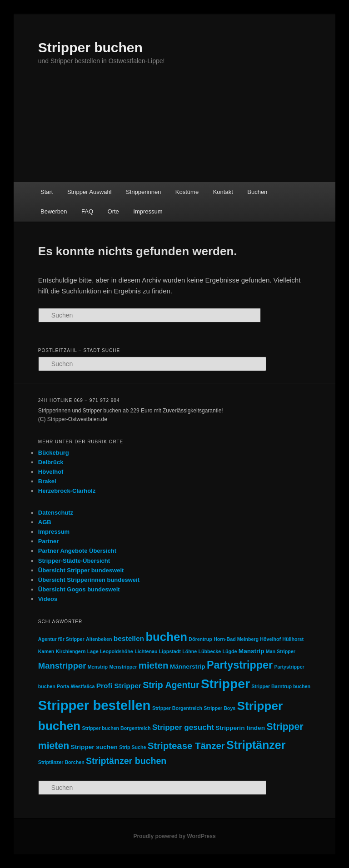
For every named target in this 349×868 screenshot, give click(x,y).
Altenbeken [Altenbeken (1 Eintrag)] (99, 639)
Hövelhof (51, 472)
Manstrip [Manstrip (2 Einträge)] (252, 651)
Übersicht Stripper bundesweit (81, 570)
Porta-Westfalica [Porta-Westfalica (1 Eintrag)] (76, 686)
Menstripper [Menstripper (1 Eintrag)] (123, 667)
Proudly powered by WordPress (174, 836)
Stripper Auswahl (90, 192)
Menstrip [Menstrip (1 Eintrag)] (98, 667)
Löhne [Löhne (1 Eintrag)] (189, 651)
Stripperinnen (143, 192)
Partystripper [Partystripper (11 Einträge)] (240, 665)
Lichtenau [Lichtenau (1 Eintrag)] (146, 651)
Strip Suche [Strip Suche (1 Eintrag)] (132, 747)
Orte (113, 211)
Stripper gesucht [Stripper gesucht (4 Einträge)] (183, 727)
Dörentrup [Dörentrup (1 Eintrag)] (200, 639)
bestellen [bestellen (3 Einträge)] (129, 638)
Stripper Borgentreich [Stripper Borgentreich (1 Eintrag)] (177, 708)
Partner (49, 541)
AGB (45, 522)
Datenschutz (56, 513)
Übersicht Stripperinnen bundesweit (89, 580)
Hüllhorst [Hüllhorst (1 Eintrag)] (293, 639)
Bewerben (54, 211)
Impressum (148, 211)
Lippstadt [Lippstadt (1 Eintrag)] (170, 651)
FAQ (87, 211)
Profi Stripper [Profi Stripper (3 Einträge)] (119, 686)
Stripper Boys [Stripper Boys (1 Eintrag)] (219, 708)
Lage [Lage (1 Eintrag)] (93, 651)
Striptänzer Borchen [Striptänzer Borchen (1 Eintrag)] (61, 762)
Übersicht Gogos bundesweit (79, 589)
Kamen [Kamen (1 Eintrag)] (46, 651)
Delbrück (51, 462)
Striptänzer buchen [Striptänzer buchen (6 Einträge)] (126, 761)
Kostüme (187, 192)
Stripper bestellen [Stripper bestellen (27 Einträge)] (95, 705)
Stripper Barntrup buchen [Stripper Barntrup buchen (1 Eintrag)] (281, 686)
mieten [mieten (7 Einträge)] (154, 665)
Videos (48, 599)
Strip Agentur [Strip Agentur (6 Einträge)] (171, 685)
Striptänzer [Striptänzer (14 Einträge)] (256, 745)
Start (47, 192)
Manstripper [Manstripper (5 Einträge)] (62, 666)
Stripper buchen (90, 47)
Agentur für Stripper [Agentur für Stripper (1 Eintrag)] (61, 639)
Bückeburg (54, 453)
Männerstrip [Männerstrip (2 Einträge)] (188, 667)
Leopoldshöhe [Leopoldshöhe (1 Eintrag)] (117, 651)
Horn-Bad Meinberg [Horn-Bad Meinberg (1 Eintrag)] (236, 639)
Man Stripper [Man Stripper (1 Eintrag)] (281, 651)
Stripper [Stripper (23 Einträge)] (225, 684)
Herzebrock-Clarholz (67, 491)
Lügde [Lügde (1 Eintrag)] (230, 651)
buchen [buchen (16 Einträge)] (166, 637)
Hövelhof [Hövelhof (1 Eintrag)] (270, 639)
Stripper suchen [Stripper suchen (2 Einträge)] (94, 747)
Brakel (47, 481)
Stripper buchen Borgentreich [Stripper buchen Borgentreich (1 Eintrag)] (116, 728)
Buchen (257, 192)
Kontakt (223, 192)
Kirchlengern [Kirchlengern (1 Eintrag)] (71, 651)
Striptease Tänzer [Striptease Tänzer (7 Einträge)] (186, 746)
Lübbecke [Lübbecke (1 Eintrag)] (209, 651)
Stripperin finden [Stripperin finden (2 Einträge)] (240, 728)
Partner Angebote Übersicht (77, 551)
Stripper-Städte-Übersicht (74, 561)
